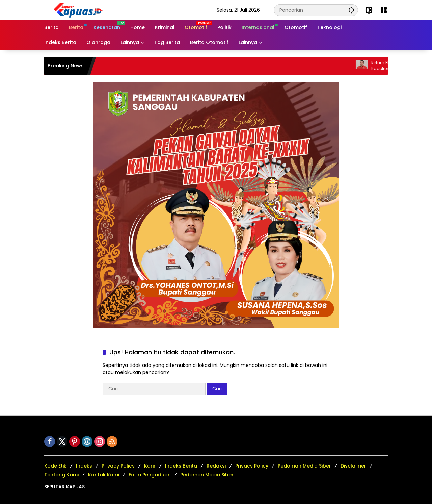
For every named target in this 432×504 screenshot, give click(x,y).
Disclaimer (353, 466)
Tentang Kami (61, 475)
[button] (351, 10)
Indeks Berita (181, 466)
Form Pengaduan (150, 475)
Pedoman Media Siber (304, 466)
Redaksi (216, 466)
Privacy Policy (118, 466)
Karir (150, 466)
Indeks (84, 466)
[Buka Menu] (384, 10)
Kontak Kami (104, 475)
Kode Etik (55, 466)
